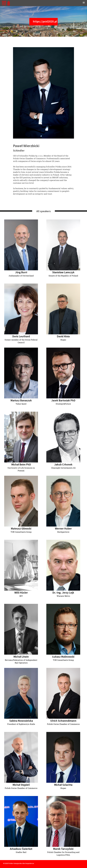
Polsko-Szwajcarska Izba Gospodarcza (21, 863)
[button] (84, 3)
